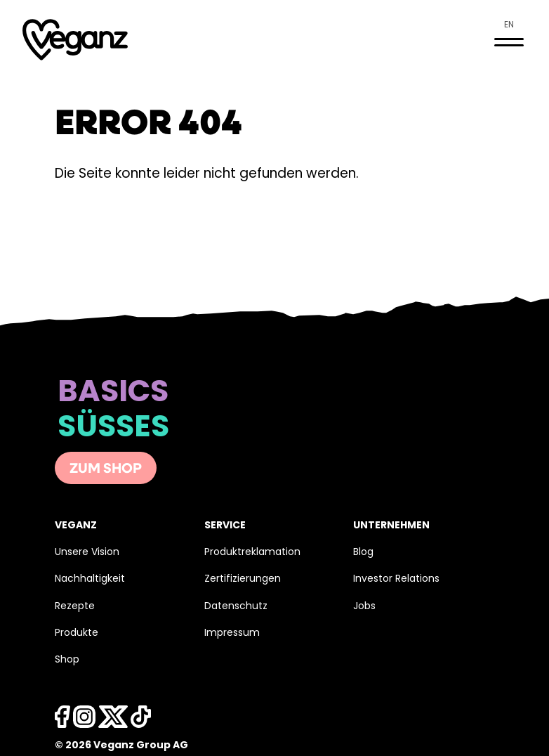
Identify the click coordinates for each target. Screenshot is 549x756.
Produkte (77, 633)
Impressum (232, 633)
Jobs (364, 607)
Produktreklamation (252, 553)
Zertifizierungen (243, 579)
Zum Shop (106, 469)
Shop (67, 660)
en (509, 25)
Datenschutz (236, 607)
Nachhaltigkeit (90, 579)
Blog (363, 553)
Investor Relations (396, 579)
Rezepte (75, 607)
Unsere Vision (87, 553)
